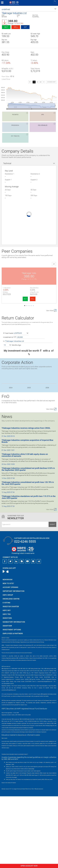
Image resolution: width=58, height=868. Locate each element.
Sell (16, 27)
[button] (29, 9)
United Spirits (43, 273)
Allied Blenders (15, 348)
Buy (6, 27)
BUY (12, 299)
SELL (19, 299)
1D (34, 82)
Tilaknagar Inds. (15, 273)
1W (37, 82)
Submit (52, 596)
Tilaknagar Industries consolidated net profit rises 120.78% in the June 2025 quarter (28, 555)
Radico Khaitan (15, 311)
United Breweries (43, 311)
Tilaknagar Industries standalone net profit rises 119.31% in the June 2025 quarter (29, 569)
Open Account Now (29, 866)
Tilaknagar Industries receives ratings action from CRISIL (26, 500)
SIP (25, 27)
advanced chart (51, 82)
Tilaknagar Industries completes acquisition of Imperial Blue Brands (27, 513)
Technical (7, 163)
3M (41, 82)
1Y (44, 82)
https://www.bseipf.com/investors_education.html (12, 822)
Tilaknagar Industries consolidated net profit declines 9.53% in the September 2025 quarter (28, 541)
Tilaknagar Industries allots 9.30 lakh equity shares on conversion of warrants (25, 527)
